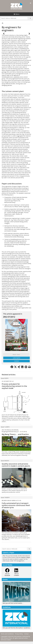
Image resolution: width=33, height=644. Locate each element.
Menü (17, 14)
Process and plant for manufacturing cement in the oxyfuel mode (14, 386)
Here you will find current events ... (13, 603)
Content (16, 361)
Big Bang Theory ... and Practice (15, 434)
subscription (17, 358)
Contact (26, 634)
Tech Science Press (6, 638)
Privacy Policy (19, 634)
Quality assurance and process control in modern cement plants (16, 465)
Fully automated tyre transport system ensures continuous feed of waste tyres (16, 505)
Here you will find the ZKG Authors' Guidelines (16, 628)
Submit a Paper (26, 557)
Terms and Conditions (7, 634)
